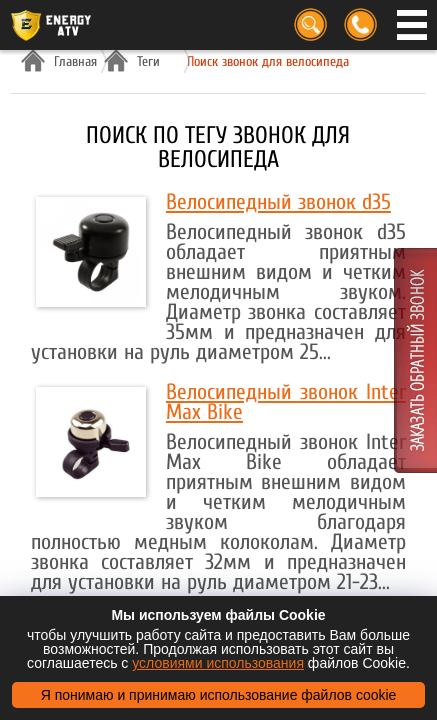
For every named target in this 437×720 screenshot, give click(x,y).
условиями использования (218, 663)
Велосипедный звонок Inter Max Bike (286, 402)
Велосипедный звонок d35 (278, 202)
